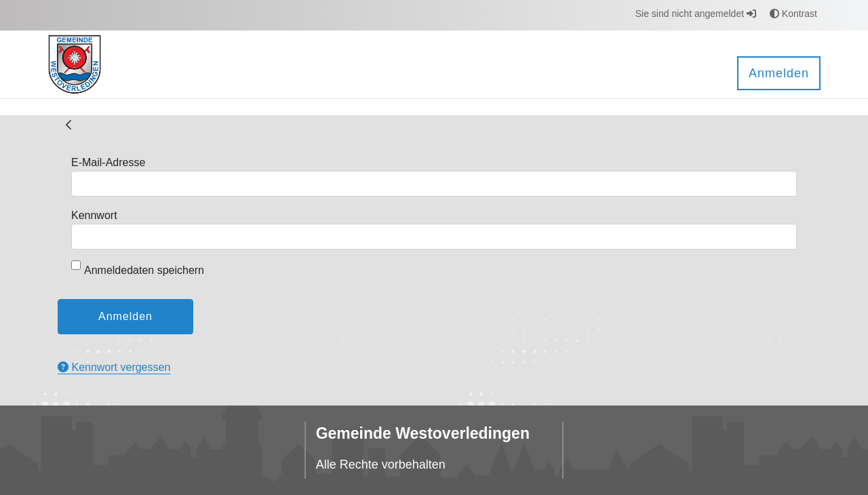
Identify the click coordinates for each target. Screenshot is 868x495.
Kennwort (94, 215)
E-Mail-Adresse (108, 162)
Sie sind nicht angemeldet (696, 14)
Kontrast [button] (793, 14)
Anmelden (779, 73)
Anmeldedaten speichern (138, 268)
